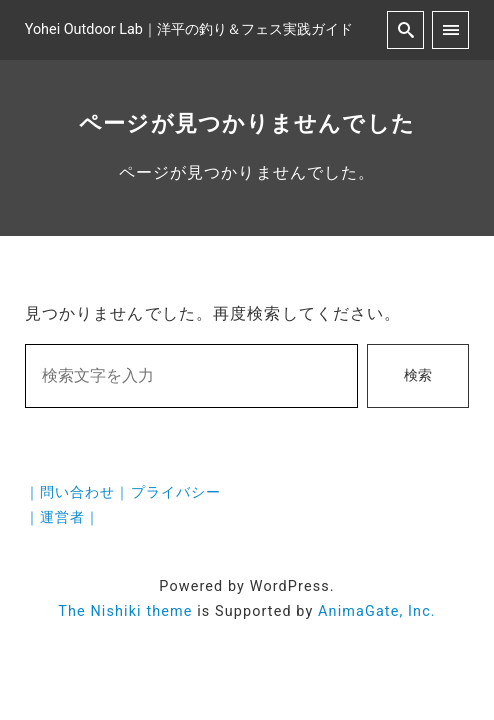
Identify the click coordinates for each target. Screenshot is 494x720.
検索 (418, 375)
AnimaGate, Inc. (377, 611)
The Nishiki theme (125, 611)
